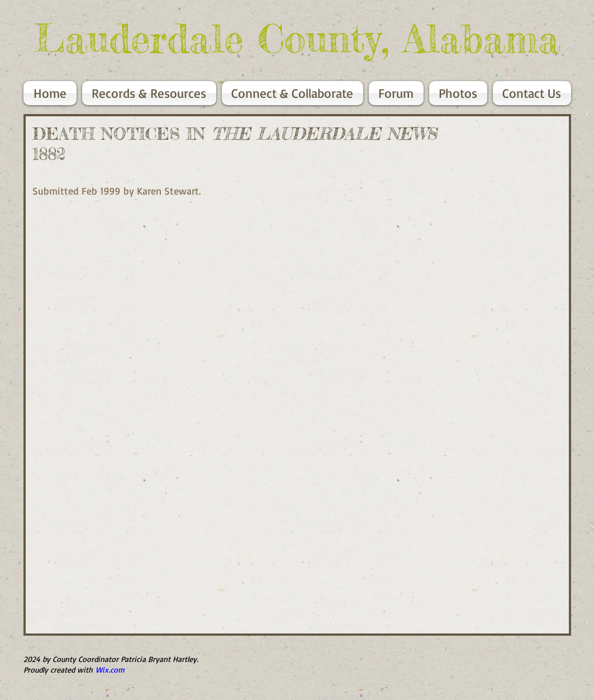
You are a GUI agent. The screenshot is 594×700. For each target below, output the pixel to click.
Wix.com (110, 670)
